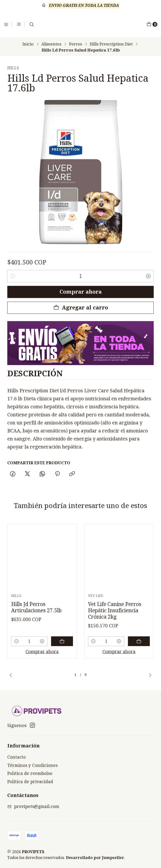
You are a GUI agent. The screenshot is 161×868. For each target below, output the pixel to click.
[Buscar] (32, 24)
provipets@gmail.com (33, 807)
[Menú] (6, 24)
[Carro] (152, 24)
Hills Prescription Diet (111, 44)
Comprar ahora (81, 292)
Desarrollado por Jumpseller (95, 858)
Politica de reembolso (30, 773)
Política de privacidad (30, 782)
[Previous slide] (11, 675)
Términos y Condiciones (32, 765)
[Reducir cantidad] (13, 276)
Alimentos (51, 44)
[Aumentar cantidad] (148, 276)
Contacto (17, 757)
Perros (76, 44)
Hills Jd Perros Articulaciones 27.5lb (36, 630)
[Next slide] (150, 675)
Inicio (28, 44)
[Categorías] (19, 24)
